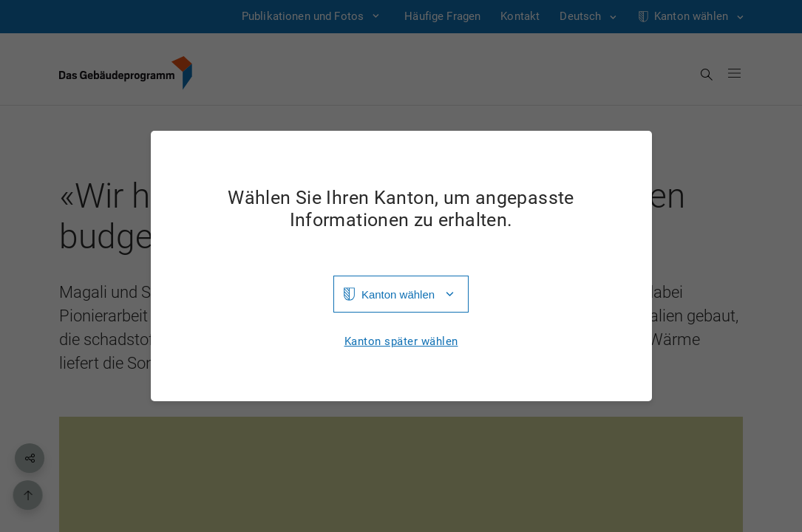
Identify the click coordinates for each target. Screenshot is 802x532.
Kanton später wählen (401, 342)
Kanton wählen (398, 294)
